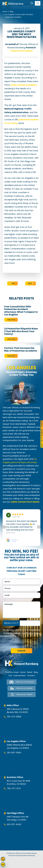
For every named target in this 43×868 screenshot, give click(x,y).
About (23, 672)
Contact (31, 676)
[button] (39, 527)
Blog (12, 12)
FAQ (10, 676)
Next (31, 283)
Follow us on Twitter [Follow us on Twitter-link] (21, 695)
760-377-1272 (14, 788)
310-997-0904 (14, 753)
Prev (12, 283)
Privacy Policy (33, 633)
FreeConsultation (42, 434)
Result (30, 672)
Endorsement (20, 676)
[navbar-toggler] (38, 3)
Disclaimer (15, 633)
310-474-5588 (14, 717)
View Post (11, 320)
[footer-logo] (22, 663)
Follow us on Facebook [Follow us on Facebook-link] (22, 682)
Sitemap (32, 856)
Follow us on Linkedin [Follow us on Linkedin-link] (21, 688)
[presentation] (20, 642)
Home (5, 12)
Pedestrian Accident (22, 51)
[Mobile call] (3, 859)
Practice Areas (12, 672)
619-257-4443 (14, 824)
